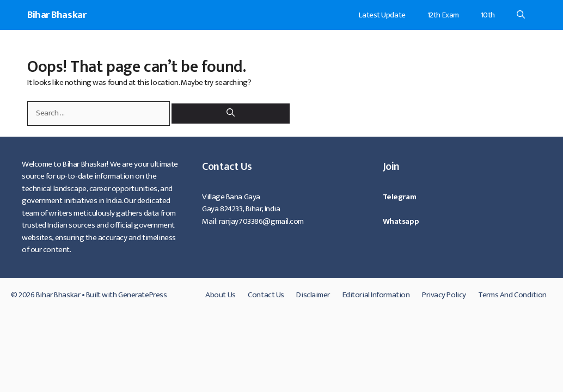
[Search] (231, 114)
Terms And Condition (512, 295)
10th (488, 15)
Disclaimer (313, 295)
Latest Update (382, 15)
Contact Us (266, 295)
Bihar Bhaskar (57, 15)
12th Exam (443, 15)
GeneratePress (142, 295)
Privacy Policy (444, 295)
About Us (220, 295)
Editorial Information (376, 295)
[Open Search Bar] (521, 15)
